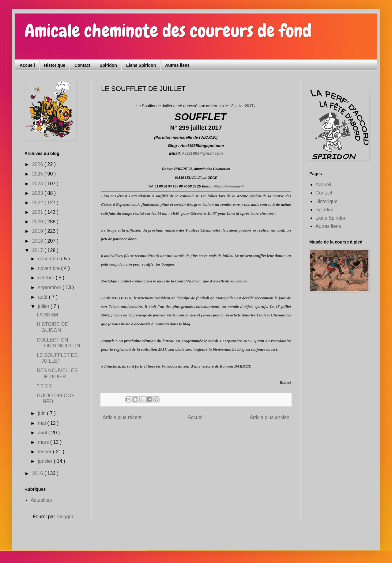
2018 (38, 241)
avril (43, 433)
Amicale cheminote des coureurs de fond (168, 31)
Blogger (65, 517)
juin (42, 413)
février (45, 452)
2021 (38, 212)
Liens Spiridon (141, 65)
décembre (50, 259)
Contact (82, 65)
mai (43, 423)
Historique (55, 65)
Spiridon (108, 65)
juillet (44, 306)
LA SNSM (47, 315)
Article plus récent (122, 417)
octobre (47, 278)
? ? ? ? (44, 386)
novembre (50, 268)
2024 (38, 184)
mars (44, 442)
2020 (38, 222)
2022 (38, 203)
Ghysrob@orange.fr (228, 186)
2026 (38, 164)
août (43, 297)
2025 (38, 174)
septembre (50, 287)
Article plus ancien (269, 417)
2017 (38, 250)
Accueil (27, 65)
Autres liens (177, 65)
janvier (46, 461)
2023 (38, 193)
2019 (38, 231)
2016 (38, 473)
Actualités (41, 500)
